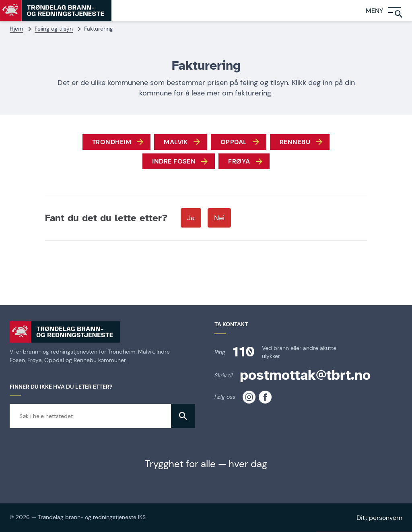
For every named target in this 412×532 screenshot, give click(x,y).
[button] (183, 416)
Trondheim (112, 142)
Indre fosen (174, 161)
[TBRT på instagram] (249, 397)
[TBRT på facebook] (265, 397)
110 (244, 352)
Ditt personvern (379, 518)
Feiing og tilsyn (54, 29)
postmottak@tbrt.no (305, 375)
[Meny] (389, 11)
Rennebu (295, 142)
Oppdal (234, 142)
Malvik (176, 142)
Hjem (16, 29)
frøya (239, 161)
